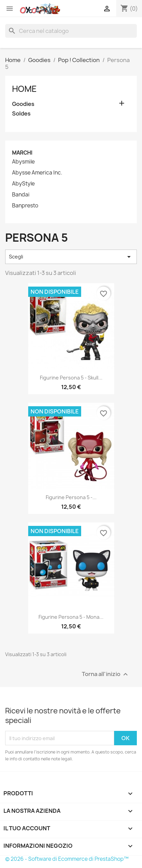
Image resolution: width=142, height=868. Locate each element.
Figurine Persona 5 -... (71, 497)
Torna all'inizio (106, 674)
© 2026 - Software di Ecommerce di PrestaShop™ (67, 859)
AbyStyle (23, 184)
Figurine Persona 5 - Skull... (71, 378)
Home (24, 89)
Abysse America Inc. (37, 173)
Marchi (22, 153)
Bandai (21, 195)
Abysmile (23, 162)
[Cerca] (71, 31)
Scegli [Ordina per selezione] (71, 257)
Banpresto (25, 206)
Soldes (21, 114)
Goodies (23, 104)
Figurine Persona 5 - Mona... (71, 617)
